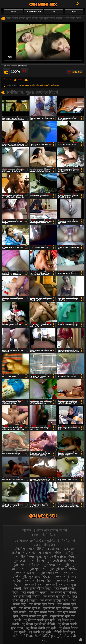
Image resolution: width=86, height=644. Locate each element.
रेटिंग (54, 12)
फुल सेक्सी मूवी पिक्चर (63, 592)
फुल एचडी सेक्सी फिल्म (27, 565)
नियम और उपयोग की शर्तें (52, 530)
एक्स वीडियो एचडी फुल (27, 557)
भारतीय (42, 85)
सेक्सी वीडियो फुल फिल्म (43, 4)
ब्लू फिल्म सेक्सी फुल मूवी (41, 628)
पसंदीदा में (77, 3)
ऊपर (81, 639)
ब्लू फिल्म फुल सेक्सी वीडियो (38, 624)
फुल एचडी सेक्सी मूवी (56, 565)
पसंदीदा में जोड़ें (77, 72)
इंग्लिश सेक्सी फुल (65, 553)
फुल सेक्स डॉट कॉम (26, 573)
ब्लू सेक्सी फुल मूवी (40, 632)
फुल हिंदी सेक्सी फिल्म (42, 612)
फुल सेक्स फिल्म (50, 573)
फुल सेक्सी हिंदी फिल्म (42, 604)
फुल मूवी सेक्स (38, 569)
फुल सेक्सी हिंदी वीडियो (56, 608)
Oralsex (27, 85)
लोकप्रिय (14, 12)
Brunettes (20, 85)
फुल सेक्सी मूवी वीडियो (26, 596)
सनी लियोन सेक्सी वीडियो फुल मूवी (41, 636)
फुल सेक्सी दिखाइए (40, 577)
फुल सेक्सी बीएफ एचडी (38, 588)
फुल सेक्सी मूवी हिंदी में (56, 596)
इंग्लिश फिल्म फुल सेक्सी (37, 553)
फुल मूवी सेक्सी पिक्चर (63, 569)
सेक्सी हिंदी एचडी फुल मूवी (52, 85)
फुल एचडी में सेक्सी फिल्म (29, 561)
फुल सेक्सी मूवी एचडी (34, 592)
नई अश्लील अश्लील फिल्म (34, 12)
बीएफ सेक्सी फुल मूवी (34, 616)
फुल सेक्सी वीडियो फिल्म (54, 600)
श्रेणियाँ (74, 12)
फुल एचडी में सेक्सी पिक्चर (60, 557)
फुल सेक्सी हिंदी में (29, 608)
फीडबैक (26, 530)
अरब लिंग (33, 85)
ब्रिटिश (37, 85)
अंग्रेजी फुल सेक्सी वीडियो (29, 549)
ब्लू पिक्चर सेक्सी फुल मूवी (39, 620)
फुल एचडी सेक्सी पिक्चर (61, 561)
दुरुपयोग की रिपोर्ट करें (44, 535)
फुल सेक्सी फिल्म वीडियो (38, 581)
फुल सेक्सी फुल (33, 585)
